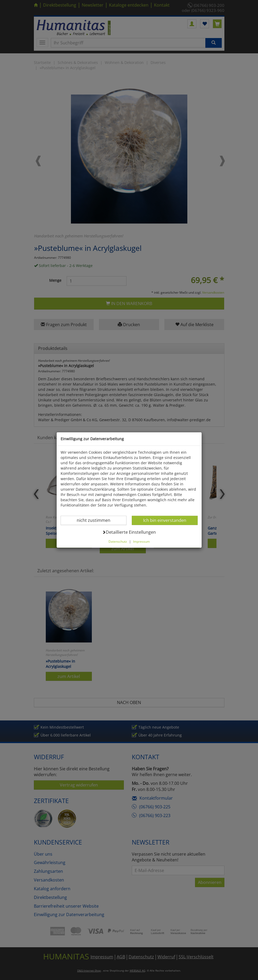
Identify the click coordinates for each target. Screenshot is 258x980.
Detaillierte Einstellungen (129, 532)
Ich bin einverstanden (165, 520)
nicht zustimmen (97, 520)
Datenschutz (118, 541)
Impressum (141, 541)
